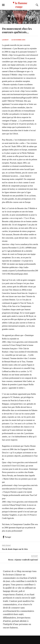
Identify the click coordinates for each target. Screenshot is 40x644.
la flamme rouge (21, 5)
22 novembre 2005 (18, 40)
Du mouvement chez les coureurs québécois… (17, 30)
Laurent (5, 40)
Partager (8, 537)
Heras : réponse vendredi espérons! (23, 560)
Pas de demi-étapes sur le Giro (15, 549)
